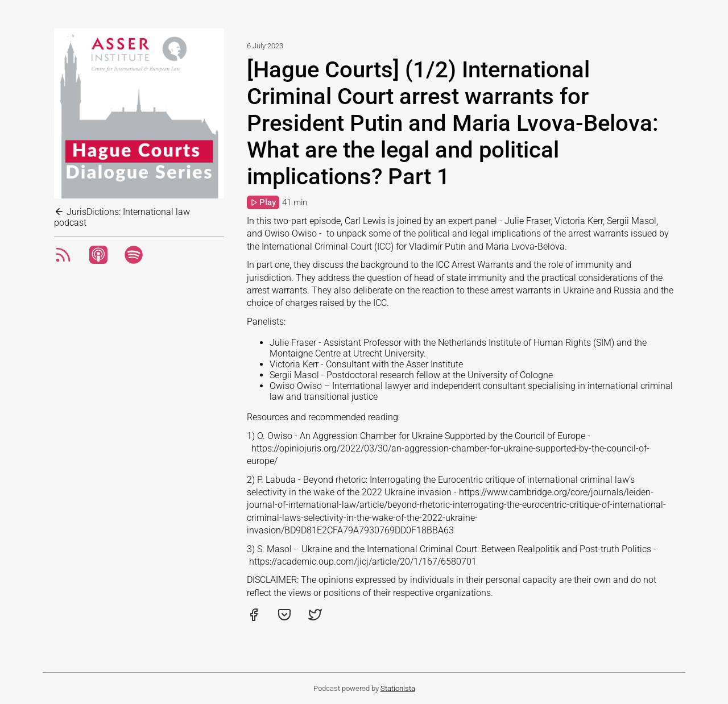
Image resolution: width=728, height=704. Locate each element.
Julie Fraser (293, 343)
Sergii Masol (294, 375)
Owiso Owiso (296, 386)
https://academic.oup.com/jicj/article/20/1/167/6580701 (363, 562)
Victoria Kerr (294, 364)
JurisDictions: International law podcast (122, 217)
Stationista (398, 688)
